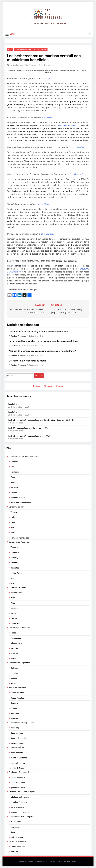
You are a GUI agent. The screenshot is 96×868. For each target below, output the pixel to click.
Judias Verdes (16, 573)
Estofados (15, 827)
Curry (13, 832)
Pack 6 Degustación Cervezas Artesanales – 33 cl (29, 436)
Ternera (14, 512)
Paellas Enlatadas (18, 822)
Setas (13, 583)
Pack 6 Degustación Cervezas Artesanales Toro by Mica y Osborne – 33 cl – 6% (41, 420)
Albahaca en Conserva (20, 797)
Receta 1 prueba (15, 412)
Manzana (14, 608)
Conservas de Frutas (17, 587)
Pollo (13, 517)
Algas (13, 482)
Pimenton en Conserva (20, 813)
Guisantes (15, 568)
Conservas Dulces (16, 747)
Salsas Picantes (17, 698)
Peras (13, 598)
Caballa (14, 493)
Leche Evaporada (18, 783)
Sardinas (14, 462)
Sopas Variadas (17, 743)
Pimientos (15, 552)
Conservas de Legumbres (19, 663)
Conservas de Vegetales (19, 542)
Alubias (14, 678)
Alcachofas (15, 563)
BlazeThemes (71, 861)
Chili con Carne (17, 837)
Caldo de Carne (17, 733)
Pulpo (13, 477)
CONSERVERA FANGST (68, 125)
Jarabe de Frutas (17, 768)
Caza (13, 533)
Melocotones (16, 593)
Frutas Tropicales (18, 624)
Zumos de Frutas (18, 847)
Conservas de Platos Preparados (22, 817)
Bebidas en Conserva (17, 841)
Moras (13, 659)
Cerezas (14, 618)
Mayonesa (15, 713)
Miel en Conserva (18, 763)
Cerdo (13, 522)
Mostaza (14, 719)
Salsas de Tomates (18, 693)
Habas (13, 684)
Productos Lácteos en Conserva (22, 772)
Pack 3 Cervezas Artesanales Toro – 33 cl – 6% (28, 428)
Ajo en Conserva (17, 807)
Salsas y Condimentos (18, 688)
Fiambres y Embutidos (20, 538)
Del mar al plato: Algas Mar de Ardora (28, 361)
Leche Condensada (18, 778)
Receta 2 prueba (15, 404)
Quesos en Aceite (18, 788)
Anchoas (14, 487)
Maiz (12, 578)
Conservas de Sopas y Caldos (21, 723)
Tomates (14, 547)
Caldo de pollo (17, 728)
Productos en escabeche (21, 503)
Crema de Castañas (19, 758)
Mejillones (15, 472)
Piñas (13, 603)
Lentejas (14, 673)
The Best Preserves (16, 65)
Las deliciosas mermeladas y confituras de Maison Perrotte (39, 332)
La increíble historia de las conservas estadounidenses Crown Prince (43, 341)
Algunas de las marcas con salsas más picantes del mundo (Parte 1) (43, 351)
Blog (10, 50)
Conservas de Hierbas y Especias (23, 792)
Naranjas (14, 648)
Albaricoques (16, 643)
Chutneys (14, 703)
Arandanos (15, 654)
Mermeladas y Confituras (19, 628)
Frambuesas (16, 638)
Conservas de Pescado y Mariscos (31, 50)
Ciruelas (14, 613)
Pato (12, 528)
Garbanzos (15, 668)
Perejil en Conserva (19, 802)
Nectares (14, 852)
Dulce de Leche (17, 753)
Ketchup (14, 708)
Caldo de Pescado (18, 738)
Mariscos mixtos (18, 498)
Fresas (13, 633)
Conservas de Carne (17, 507)
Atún (12, 467)
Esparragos (15, 558)
